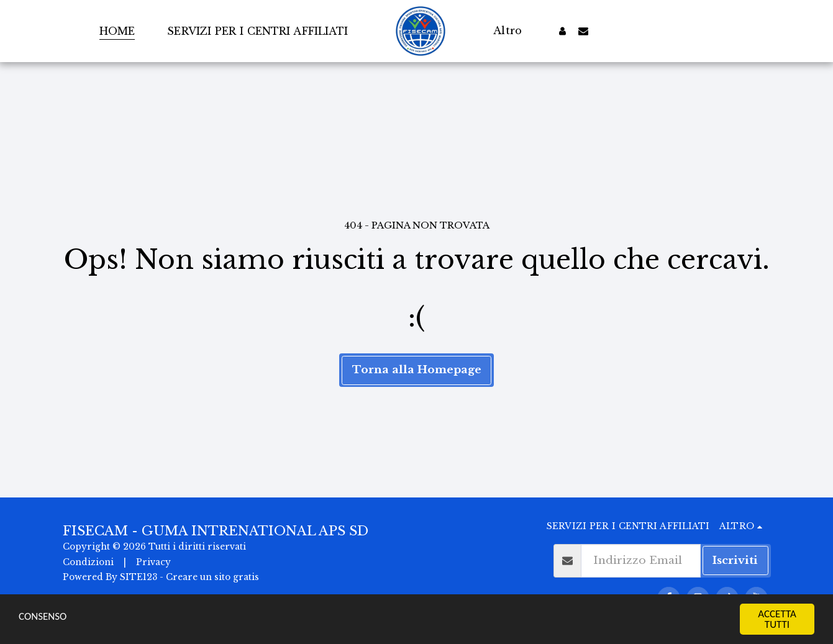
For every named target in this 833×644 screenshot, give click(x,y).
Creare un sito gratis (212, 577)
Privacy (153, 562)
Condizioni (88, 562)
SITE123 (139, 577)
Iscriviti (735, 560)
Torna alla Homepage (417, 370)
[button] (583, 31)
